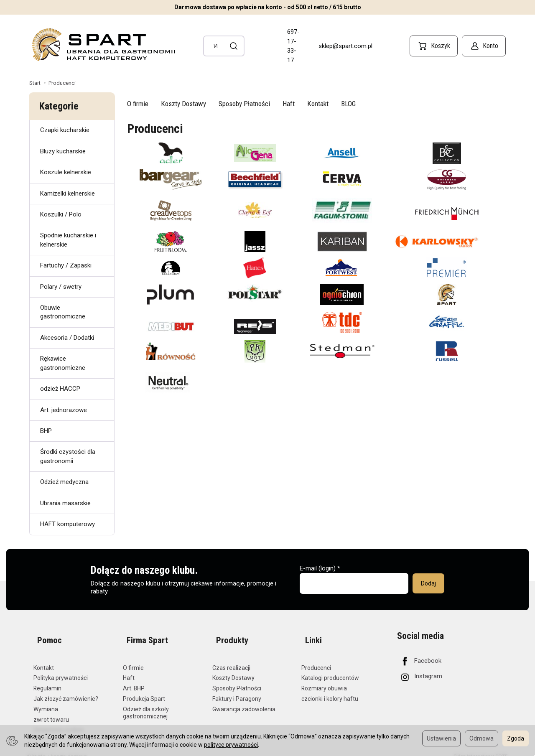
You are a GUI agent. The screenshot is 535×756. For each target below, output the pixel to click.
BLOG (348, 104)
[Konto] (484, 46)
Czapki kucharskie (65, 130)
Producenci (316, 659)
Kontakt (318, 104)
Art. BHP (134, 680)
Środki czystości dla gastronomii (68, 456)
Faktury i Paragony (237, 690)
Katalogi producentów (330, 669)
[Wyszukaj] (234, 46)
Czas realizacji (231, 659)
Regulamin (47, 680)
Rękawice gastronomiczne (63, 363)
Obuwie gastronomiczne (63, 312)
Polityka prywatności (61, 669)
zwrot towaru (51, 710)
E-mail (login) (318, 568)
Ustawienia (441, 738)
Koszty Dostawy (183, 104)
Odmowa (481, 738)
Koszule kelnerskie (66, 172)
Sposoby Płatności (244, 104)
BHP (46, 431)
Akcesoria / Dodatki (67, 338)
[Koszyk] (434, 46)
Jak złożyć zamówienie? (66, 690)
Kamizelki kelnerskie (68, 193)
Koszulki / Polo (61, 214)
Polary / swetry (61, 287)
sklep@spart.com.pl (345, 46)
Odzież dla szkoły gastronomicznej (146, 704)
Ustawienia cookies (59, 721)
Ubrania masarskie (65, 503)
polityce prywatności (231, 745)
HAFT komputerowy (68, 524)
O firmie (138, 104)
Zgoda (516, 738)
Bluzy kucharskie (63, 151)
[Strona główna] (103, 45)
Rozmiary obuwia (324, 680)
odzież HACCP (60, 389)
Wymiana (46, 700)
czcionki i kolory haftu (330, 690)
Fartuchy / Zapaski (66, 265)
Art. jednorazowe (64, 410)
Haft (289, 104)
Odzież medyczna (64, 482)
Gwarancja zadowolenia (244, 700)
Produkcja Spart (144, 690)
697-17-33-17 (293, 46)
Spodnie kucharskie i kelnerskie (68, 240)
